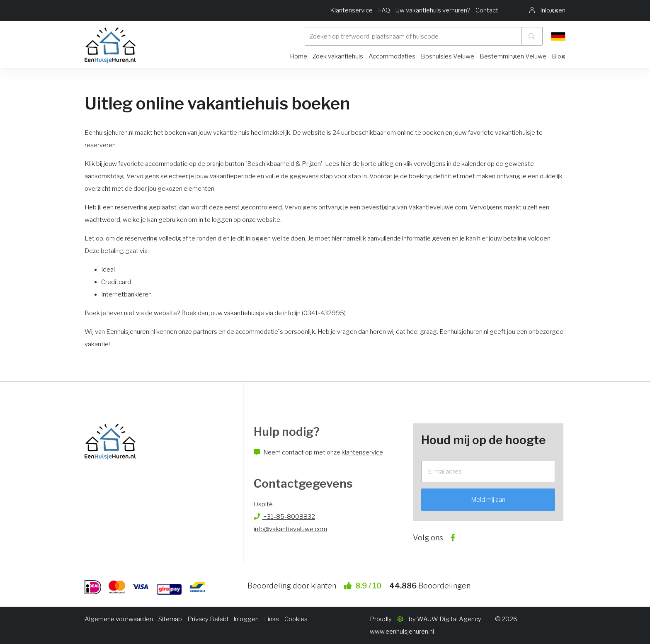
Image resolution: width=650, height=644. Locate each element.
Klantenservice (351, 10)
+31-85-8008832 (284, 517)
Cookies (296, 619)
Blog (559, 56)
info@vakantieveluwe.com (290, 529)
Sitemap (170, 619)
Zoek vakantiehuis (338, 56)
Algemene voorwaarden (119, 619)
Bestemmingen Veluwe (513, 56)
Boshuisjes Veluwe (447, 56)
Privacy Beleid (208, 619)
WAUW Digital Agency (449, 619)
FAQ (384, 10)
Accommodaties (392, 56)
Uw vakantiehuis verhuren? (433, 10)
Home (298, 56)
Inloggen (246, 619)
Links (272, 619)
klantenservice (362, 452)
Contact (487, 10)
